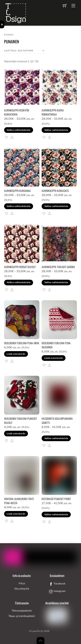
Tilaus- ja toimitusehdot (22, 616)
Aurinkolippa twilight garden (58, 267)
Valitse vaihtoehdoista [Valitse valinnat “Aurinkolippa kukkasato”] (56, 206)
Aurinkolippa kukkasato (55, 191)
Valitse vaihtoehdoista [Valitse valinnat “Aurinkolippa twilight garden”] (56, 282)
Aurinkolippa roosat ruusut (20, 267)
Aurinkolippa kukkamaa (17, 191)
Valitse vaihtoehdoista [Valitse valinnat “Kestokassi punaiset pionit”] (56, 514)
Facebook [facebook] (57, 584)
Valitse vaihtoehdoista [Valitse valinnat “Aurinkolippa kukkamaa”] (19, 206)
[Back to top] (40, 641)
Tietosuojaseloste (22, 611)
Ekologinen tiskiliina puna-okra (22, 343)
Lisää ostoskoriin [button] (16, 354)
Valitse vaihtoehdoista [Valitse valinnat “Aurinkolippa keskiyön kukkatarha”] (19, 130)
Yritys (22, 583)
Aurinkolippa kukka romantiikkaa (53, 112)
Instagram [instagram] (57, 591)
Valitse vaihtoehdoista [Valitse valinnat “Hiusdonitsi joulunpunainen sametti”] (56, 438)
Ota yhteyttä (22, 589)
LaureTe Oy (37, 631)
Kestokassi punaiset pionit (56, 499)
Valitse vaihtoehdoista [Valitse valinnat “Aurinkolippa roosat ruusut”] (19, 282)
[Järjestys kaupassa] (25, 51)
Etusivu (9, 35)
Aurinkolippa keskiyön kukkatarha (17, 112)
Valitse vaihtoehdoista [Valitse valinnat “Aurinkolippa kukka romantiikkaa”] (56, 130)
